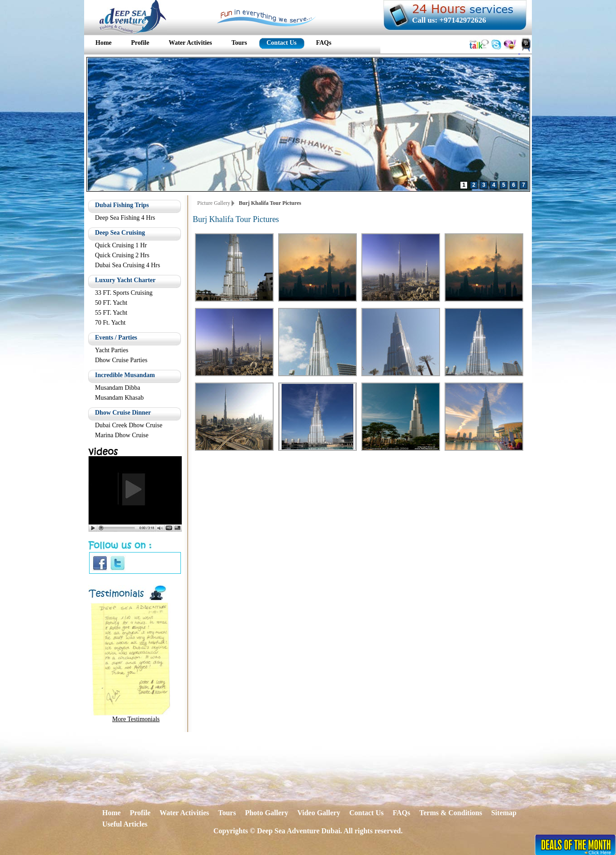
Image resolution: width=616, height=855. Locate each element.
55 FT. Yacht (111, 313)
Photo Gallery (267, 813)
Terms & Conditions (451, 813)
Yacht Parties (112, 350)
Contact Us (366, 813)
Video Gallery (319, 813)
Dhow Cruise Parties (121, 360)
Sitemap (504, 813)
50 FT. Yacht (111, 303)
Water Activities (184, 813)
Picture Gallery (214, 203)
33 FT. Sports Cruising (124, 293)
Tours (227, 813)
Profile (140, 813)
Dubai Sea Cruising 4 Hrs (128, 265)
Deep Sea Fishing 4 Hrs (125, 218)
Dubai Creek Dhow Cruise (129, 425)
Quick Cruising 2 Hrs (122, 255)
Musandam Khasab (119, 398)
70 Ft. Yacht (110, 323)
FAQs (401, 813)
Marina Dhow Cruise (122, 435)
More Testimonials (136, 719)
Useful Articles (125, 824)
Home (111, 813)
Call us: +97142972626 (449, 20)
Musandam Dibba (118, 388)
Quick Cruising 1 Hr (121, 245)
